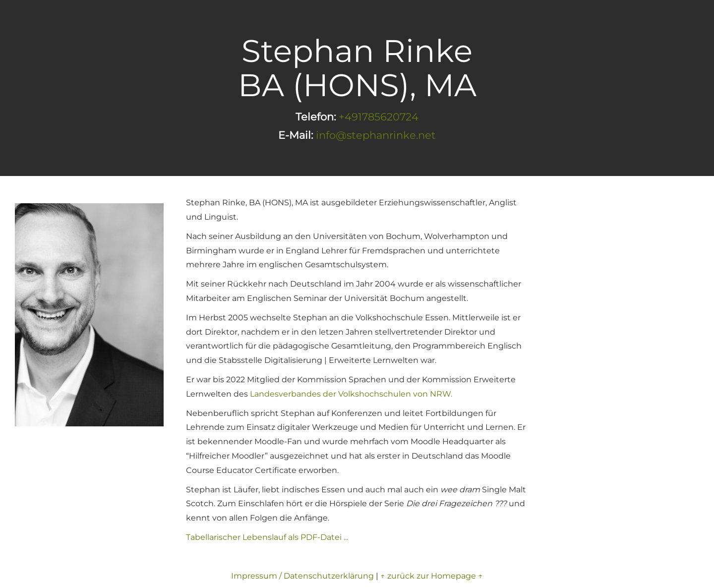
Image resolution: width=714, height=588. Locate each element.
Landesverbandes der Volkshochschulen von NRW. (351, 394)
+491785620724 (379, 117)
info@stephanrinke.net (376, 135)
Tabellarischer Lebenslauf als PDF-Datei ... (267, 537)
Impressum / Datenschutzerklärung (302, 576)
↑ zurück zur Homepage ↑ (432, 576)
